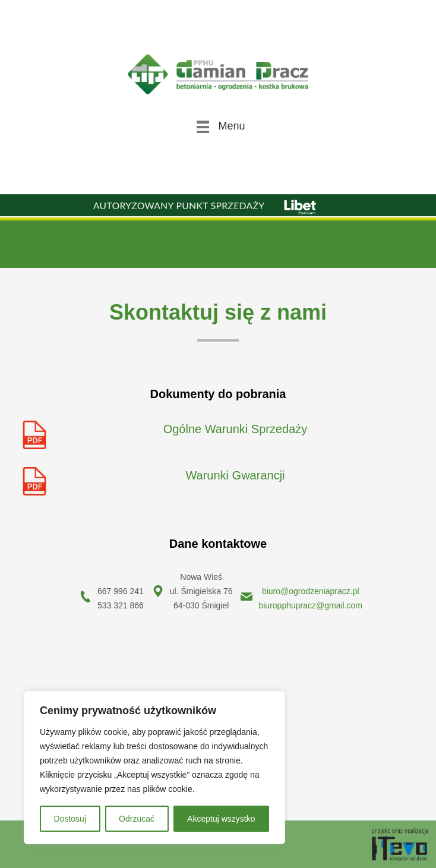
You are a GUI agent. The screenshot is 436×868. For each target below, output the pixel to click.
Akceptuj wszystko (221, 819)
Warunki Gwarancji (235, 475)
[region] (154, 768)
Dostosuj (70, 819)
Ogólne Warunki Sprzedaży (236, 429)
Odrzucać (137, 819)
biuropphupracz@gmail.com (310, 605)
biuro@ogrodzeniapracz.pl (311, 591)
